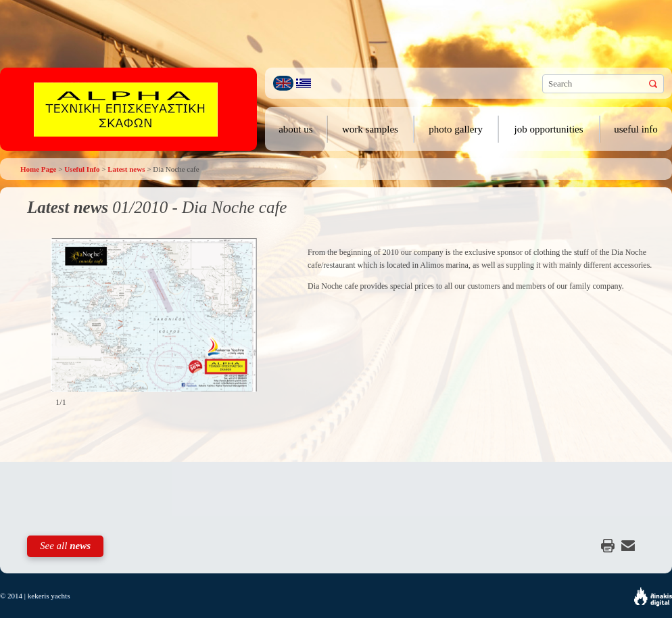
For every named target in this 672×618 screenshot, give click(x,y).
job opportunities (549, 129)
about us (295, 129)
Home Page (38, 169)
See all (65, 546)
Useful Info (82, 169)
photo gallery (456, 129)
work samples (370, 129)
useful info (636, 129)
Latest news (126, 169)
